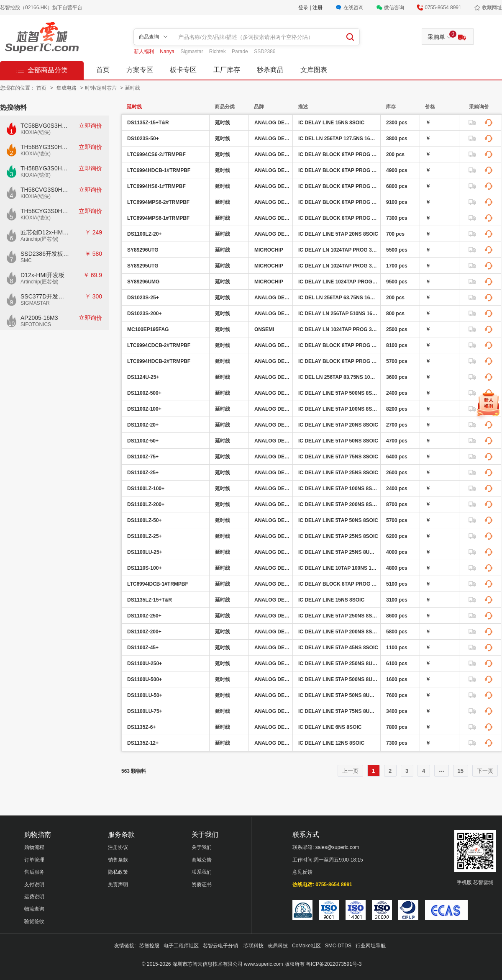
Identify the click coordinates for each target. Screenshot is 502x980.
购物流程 (34, 847)
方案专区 (140, 70)
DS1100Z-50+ (143, 441)
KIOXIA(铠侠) (36, 132)
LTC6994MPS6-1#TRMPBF (158, 218)
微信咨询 (394, 8)
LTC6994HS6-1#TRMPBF (156, 186)
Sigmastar (192, 51)
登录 (304, 8)
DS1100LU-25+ (145, 552)
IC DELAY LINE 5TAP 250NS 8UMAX (338, 664)
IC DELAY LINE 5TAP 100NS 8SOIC (338, 409)
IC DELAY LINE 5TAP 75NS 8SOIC (338, 457)
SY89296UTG (143, 250)
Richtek (218, 51)
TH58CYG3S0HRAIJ (45, 211)
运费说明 (34, 897)
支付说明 (34, 885)
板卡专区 (183, 70)
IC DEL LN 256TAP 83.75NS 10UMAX (338, 377)
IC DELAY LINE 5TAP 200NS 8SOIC (338, 504)
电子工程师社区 (181, 946)
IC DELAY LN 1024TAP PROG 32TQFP (338, 250)
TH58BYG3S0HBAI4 (45, 147)
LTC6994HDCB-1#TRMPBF (159, 170)
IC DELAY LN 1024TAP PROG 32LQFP (338, 329)
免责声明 (118, 885)
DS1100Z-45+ (143, 648)
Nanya (168, 51)
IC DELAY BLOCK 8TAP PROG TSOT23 (338, 154)
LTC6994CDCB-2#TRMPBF (159, 345)
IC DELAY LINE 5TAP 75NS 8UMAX (338, 711)
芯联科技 (254, 946)
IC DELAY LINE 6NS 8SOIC (330, 727)
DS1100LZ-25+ (144, 536)
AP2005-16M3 (39, 318)
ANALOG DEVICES (272, 123)
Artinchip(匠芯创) (40, 239)
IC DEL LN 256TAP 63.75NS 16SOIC (338, 298)
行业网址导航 (371, 946)
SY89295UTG (143, 266)
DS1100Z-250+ (144, 616)
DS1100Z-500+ (144, 393)
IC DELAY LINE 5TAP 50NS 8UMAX (338, 695)
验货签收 (34, 921)
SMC (26, 260)
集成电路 (67, 88)
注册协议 (118, 847)
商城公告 (202, 860)
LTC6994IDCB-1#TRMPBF (158, 584)
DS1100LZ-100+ (146, 489)
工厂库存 (227, 70)
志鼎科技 (278, 946)
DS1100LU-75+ (145, 711)
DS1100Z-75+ (143, 457)
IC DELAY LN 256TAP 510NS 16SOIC (338, 314)
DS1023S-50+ (143, 139)
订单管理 (34, 860)
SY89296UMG (143, 282)
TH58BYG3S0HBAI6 (45, 168)
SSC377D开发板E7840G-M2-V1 (45, 296)
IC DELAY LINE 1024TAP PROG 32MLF (338, 282)
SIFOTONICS (36, 324)
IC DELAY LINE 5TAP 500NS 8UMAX (338, 679)
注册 (318, 8)
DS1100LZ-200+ (146, 504)
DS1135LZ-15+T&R (150, 600)
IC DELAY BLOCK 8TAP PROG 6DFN (338, 170)
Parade (241, 51)
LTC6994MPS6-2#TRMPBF (158, 202)
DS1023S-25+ (143, 298)
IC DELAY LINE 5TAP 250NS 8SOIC (338, 616)
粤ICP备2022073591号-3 (334, 964)
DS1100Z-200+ (144, 632)
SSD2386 (265, 51)
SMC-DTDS (338, 946)
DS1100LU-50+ (145, 695)
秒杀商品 (270, 70)
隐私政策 (118, 872)
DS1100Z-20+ (143, 425)
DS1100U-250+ (145, 664)
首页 (103, 70)
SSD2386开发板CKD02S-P (45, 254)
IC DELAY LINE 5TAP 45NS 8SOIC (338, 648)
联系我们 (202, 872)
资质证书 (202, 885)
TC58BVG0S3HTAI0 (45, 126)
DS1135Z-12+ (143, 743)
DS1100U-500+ (145, 679)
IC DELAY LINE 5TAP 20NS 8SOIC (338, 234)
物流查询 (34, 909)
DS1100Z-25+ (143, 473)
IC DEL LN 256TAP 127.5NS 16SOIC (338, 139)
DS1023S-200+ (144, 314)
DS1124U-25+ (143, 377)
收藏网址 (492, 8)
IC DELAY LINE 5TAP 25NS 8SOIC (338, 473)
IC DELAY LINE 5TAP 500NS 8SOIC (338, 393)
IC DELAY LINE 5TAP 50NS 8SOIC (338, 441)
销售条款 (118, 860)
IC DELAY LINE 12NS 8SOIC (331, 743)
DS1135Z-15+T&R (148, 123)
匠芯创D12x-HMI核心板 (45, 232)
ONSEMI (264, 329)
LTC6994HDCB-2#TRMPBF (159, 361)
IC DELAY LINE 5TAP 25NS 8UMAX (338, 552)
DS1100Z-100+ (144, 409)
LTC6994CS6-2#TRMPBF (156, 154)
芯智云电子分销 (221, 946)
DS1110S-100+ (144, 568)
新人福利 (145, 51)
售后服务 (34, 872)
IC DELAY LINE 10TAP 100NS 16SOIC (338, 568)
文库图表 (314, 70)
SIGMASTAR (35, 303)
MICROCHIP (269, 250)
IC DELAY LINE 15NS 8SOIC (331, 123)
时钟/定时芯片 (101, 88)
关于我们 (202, 847)
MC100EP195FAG (148, 329)
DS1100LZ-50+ (144, 520)
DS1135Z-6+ (141, 727)
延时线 (133, 88)
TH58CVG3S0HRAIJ (45, 190)
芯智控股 (149, 946)
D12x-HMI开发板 (42, 275)
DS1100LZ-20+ (144, 234)
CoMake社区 (306, 946)
